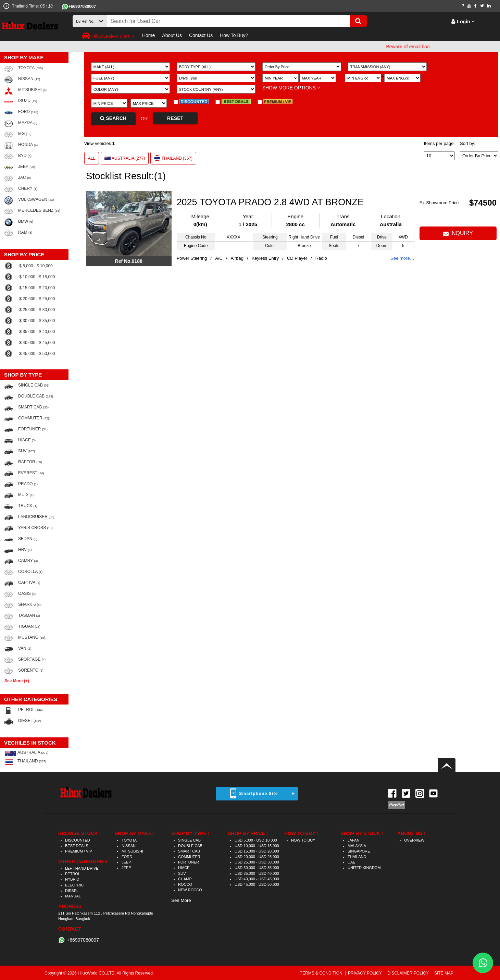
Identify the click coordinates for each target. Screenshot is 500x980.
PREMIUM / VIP (79, 851)
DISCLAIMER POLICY (409, 973)
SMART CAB (189, 851)
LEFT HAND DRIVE (82, 868)
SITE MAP (444, 973)
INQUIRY (458, 233)
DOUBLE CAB (190, 846)
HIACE (184, 868)
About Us (172, 35)
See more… (402, 258)
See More (181, 900)
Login (463, 22)
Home (148, 35)
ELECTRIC (74, 885)
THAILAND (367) (173, 158)
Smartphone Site (258, 794)
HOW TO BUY (303, 840)
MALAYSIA (357, 846)
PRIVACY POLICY (365, 973)
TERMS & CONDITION (322, 973)
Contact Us (201, 35)
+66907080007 (82, 7)
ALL (92, 158)
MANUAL (73, 896)
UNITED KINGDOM (364, 868)
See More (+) (17, 681)
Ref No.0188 (129, 261)
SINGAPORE (359, 851)
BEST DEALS (77, 846)
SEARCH (113, 118)
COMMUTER (189, 857)
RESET (175, 118)
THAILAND (357, 857)
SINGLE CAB (189, 840)
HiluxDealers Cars (109, 36)
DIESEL (72, 891)
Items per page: (439, 143)
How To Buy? (234, 35)
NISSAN (129, 846)
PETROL (73, 874)
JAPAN (354, 840)
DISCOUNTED (78, 840)
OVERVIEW (414, 840)
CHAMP (185, 879)
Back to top (447, 765)
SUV (182, 873)
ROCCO (185, 884)
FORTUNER (189, 862)
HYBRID (72, 879)
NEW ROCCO (190, 890)
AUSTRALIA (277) (125, 158)
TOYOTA (129, 840)
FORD (127, 857)
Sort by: (468, 143)
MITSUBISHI (132, 851)
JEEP (126, 862)
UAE (352, 862)
